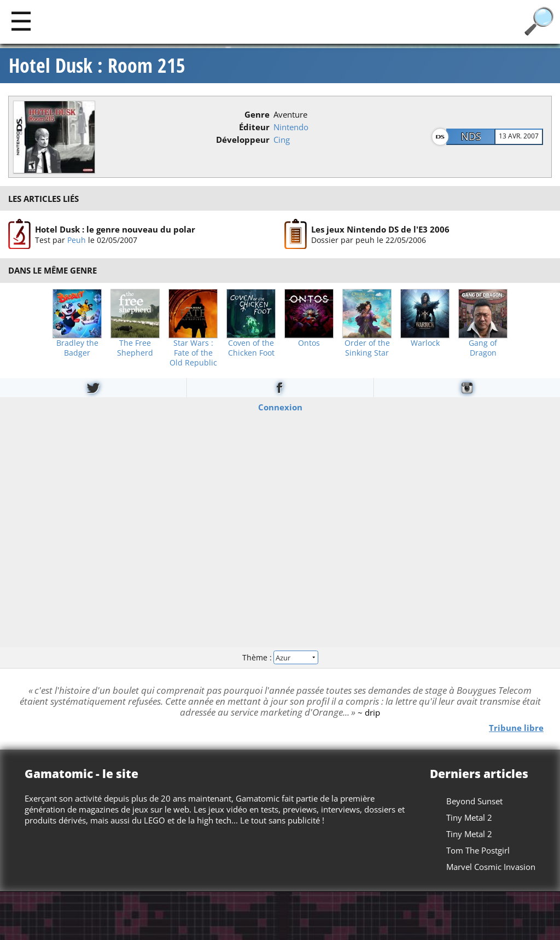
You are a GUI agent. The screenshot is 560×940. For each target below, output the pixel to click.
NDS (471, 136)
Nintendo (291, 127)
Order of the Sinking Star (367, 348)
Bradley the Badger (77, 348)
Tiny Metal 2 (469, 817)
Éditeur (254, 127)
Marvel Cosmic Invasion (491, 867)
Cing (282, 140)
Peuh (77, 240)
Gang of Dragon (483, 348)
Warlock (425, 343)
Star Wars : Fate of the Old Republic (193, 353)
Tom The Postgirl (478, 850)
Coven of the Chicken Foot (251, 348)
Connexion (280, 407)
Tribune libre (516, 727)
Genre (257, 114)
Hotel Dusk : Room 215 (97, 66)
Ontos (309, 343)
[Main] (21, 21)
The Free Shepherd (135, 348)
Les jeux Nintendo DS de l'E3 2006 (380, 229)
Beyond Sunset (474, 801)
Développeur (243, 140)
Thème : (280, 657)
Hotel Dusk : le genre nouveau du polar (115, 229)
